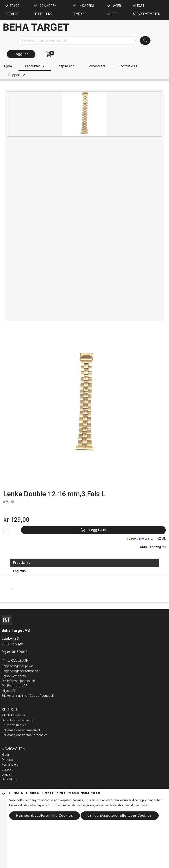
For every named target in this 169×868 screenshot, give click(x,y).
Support (14, 75)
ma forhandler (37, 735)
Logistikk (20, 571)
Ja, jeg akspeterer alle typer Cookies (120, 815)
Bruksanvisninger (14, 725)
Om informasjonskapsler (19, 681)
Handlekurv (9, 779)
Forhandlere (96, 66)
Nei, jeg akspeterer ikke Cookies (45, 815)
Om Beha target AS (15, 686)
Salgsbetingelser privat (17, 666)
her (159, 800)
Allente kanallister (13, 715)
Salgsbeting (10, 671)
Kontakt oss (128, 66)
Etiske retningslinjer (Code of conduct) (28, 696)
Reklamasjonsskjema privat (21, 730)
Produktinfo (22, 563)
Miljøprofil (8, 691)
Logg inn (21, 54)
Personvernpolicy (14, 676)
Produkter (32, 66)
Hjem (8, 66)
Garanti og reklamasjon (18, 720)
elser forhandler (29, 671)
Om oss (7, 760)
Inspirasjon (66, 66)
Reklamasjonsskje (14, 735)
